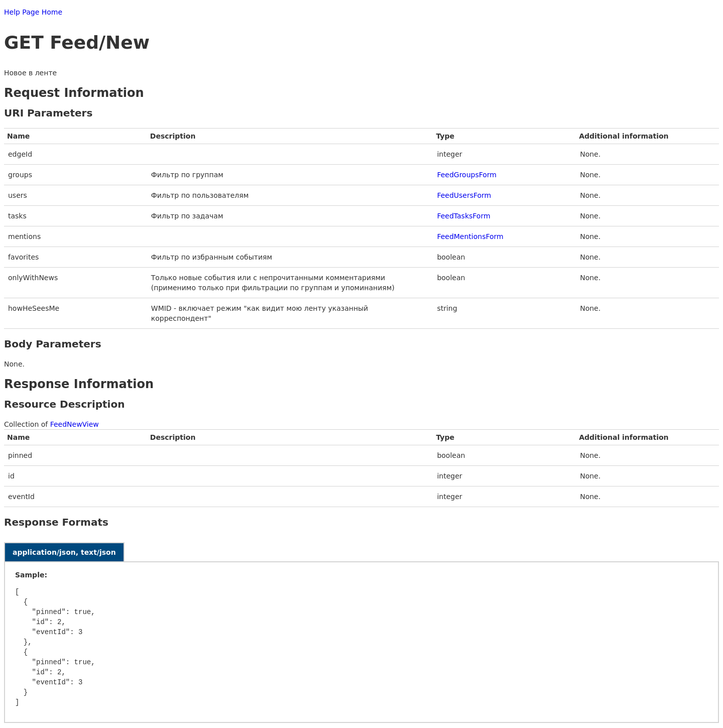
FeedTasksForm (463, 216)
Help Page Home (33, 12)
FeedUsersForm (464, 195)
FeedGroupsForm (467, 175)
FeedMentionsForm (470, 236)
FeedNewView (75, 424)
